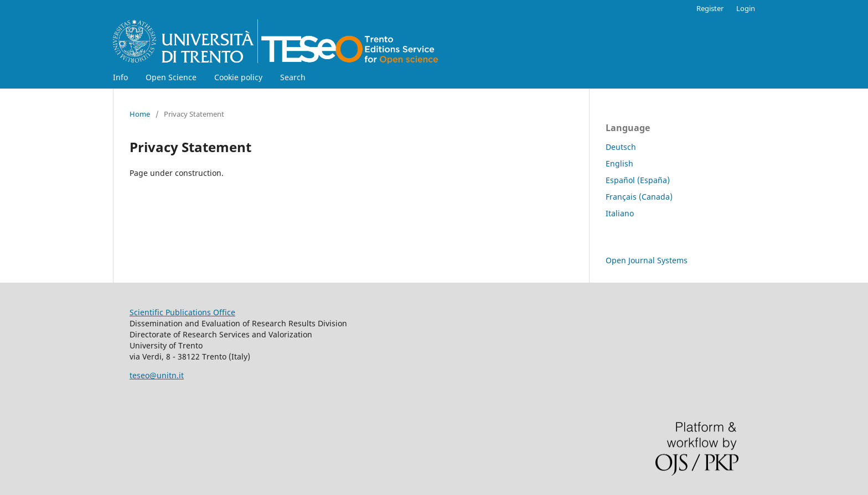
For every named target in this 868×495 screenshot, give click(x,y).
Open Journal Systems (647, 260)
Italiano (620, 213)
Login (746, 8)
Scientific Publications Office (182, 312)
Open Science (171, 77)
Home (140, 114)
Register (710, 8)
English (619, 163)
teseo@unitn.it (157, 375)
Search (293, 77)
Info (120, 77)
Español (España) (638, 180)
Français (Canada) (639, 197)
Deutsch (621, 147)
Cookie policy (238, 77)
